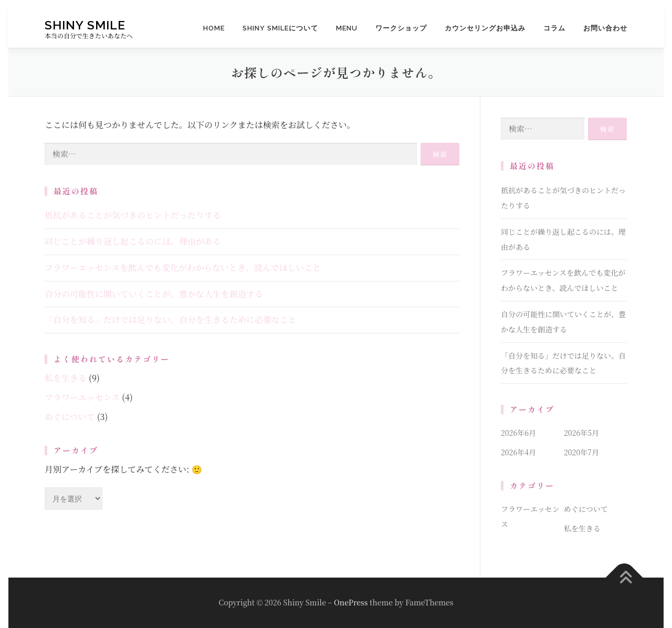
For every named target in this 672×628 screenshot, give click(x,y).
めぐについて (70, 417)
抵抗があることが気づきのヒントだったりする (133, 215)
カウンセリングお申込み (485, 28)
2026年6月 (518, 433)
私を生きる (66, 378)
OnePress (351, 602)
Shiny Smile (85, 24)
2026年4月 (518, 452)
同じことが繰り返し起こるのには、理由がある (133, 241)
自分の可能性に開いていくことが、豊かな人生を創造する (154, 294)
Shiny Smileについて (280, 28)
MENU (347, 28)
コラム (554, 28)
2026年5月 (581, 433)
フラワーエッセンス (82, 397)
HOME (214, 28)
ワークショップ (401, 28)
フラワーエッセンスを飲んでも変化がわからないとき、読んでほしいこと (183, 268)
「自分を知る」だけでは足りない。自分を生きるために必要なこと (171, 320)
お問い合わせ (605, 28)
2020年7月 (581, 452)
